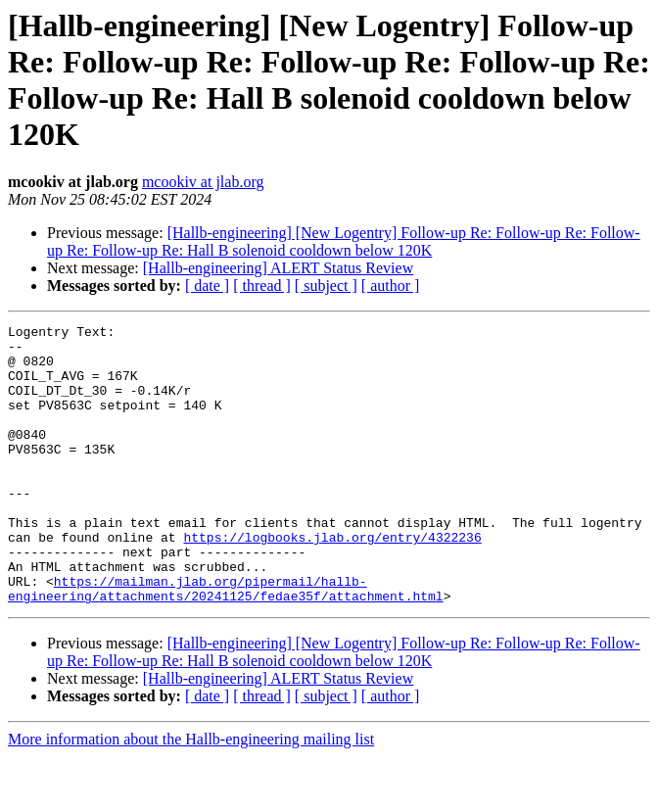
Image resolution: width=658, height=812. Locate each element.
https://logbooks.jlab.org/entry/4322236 (332, 581)
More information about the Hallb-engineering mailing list (191, 795)
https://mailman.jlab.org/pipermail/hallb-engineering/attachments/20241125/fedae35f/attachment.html (226, 643)
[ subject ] (326, 286)
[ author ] (391, 286)
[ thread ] (262, 286)
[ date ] (207, 286)
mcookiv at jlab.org (203, 182)
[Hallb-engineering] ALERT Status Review (278, 268)
